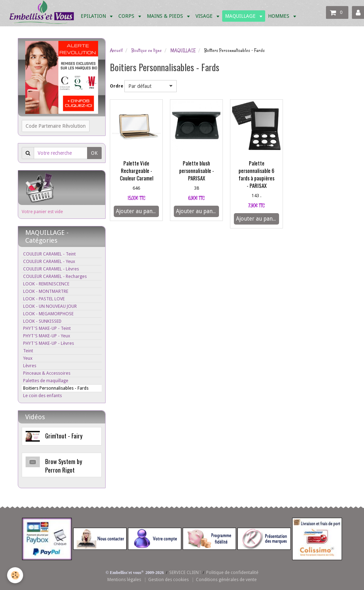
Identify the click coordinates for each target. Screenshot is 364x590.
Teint (28, 351)
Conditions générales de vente (226, 580)
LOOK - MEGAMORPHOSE (48, 314)
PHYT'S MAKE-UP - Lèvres (49, 343)
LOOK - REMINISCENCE (46, 284)
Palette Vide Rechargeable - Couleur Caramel (136, 170)
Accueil (116, 51)
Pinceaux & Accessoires (47, 373)
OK (94, 153)
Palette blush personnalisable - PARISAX (197, 170)
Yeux (28, 358)
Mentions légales (124, 580)
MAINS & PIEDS (166, 16)
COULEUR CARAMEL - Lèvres (51, 269)
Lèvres (30, 366)
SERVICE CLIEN (184, 572)
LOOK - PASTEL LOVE (44, 299)
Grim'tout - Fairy (64, 436)
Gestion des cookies (168, 580)
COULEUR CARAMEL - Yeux (49, 261)
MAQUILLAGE (241, 16)
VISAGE (205, 16)
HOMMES (279, 16)
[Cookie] (15, 575)
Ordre (117, 86)
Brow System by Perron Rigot (64, 466)
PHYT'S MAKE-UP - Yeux (47, 336)
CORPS (127, 16)
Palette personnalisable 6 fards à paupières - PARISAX (256, 174)
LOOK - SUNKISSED (42, 321)
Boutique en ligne (146, 51)
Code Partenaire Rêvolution (56, 126)
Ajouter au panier (137, 211)
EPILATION (94, 16)
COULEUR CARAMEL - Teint (49, 254)
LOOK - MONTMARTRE (46, 291)
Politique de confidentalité (232, 572)
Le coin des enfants (42, 396)
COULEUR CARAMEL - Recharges (55, 276)
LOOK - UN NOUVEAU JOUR (50, 306)
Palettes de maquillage (46, 381)
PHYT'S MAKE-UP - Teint (47, 328)
